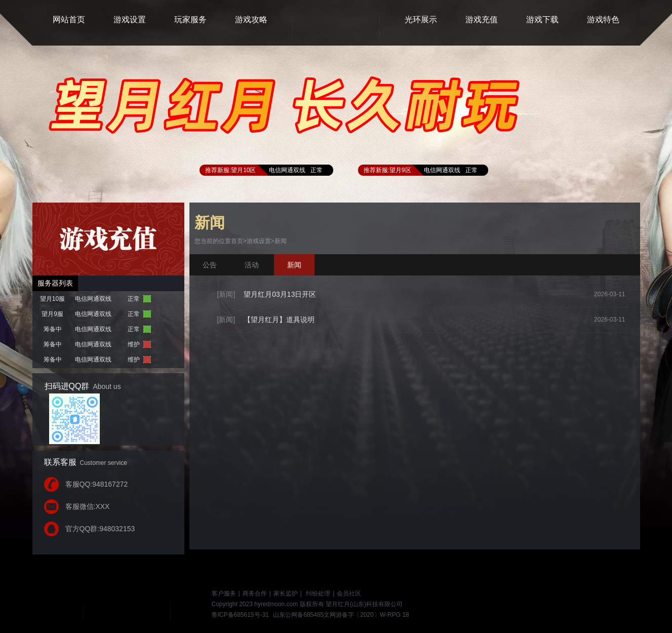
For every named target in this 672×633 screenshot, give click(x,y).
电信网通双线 (287, 170)
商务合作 (255, 594)
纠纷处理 (318, 594)
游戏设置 (259, 241)
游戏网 (141, 604)
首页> (239, 241)
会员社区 (349, 594)
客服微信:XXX (88, 506)
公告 (210, 265)
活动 (252, 265)
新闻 (281, 241)
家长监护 (286, 594)
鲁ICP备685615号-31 (240, 615)
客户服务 (224, 594)
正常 (317, 170)
